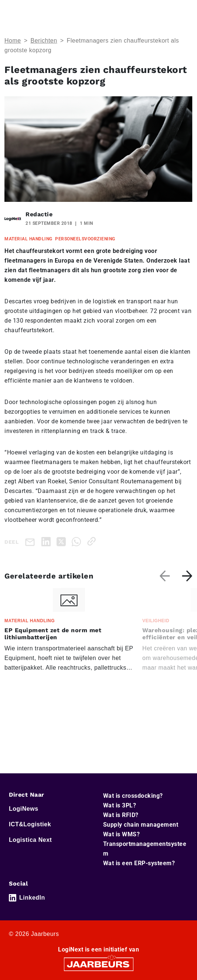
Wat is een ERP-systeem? (139, 863)
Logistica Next (30, 840)
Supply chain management (141, 825)
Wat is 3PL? (120, 805)
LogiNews (24, 809)
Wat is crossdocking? (133, 796)
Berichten (44, 41)
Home (13, 41)
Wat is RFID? (121, 815)
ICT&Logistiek (30, 824)
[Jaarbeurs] (99, 964)
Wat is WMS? (122, 834)
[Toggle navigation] (186, 11)
